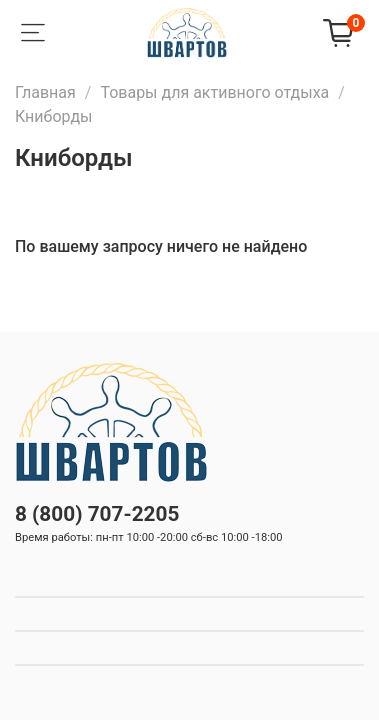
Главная (45, 92)
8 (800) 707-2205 (97, 514)
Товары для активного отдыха (214, 92)
